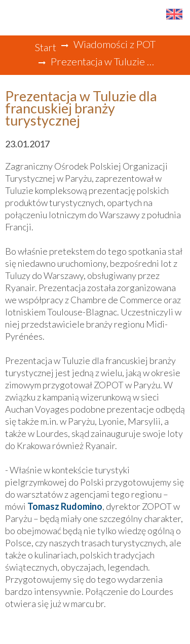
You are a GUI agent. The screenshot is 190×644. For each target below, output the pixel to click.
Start (45, 47)
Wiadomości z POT (115, 44)
